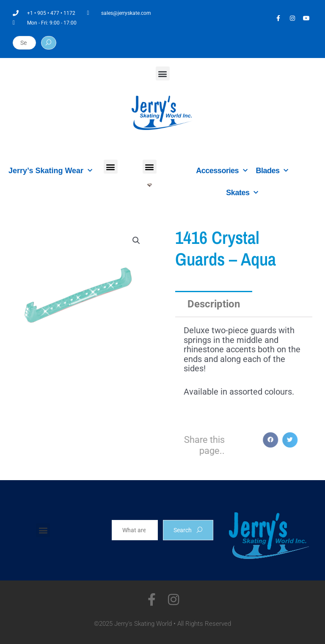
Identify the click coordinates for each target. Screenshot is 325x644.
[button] (163, 73)
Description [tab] (214, 304)
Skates (242, 193)
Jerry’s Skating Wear (50, 171)
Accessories (222, 171)
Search (188, 530)
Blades (272, 171)
